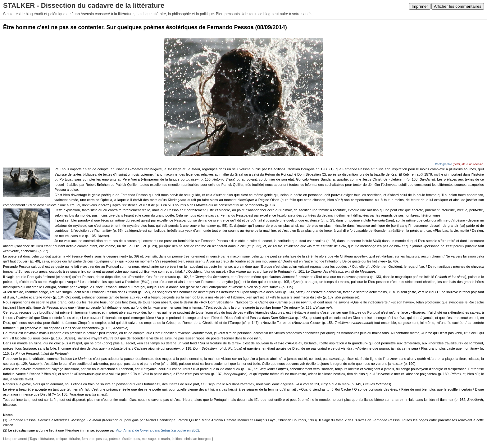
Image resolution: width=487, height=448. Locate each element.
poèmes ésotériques (124, 439)
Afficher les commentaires (458, 6)
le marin (164, 439)
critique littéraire (68, 439)
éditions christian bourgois (191, 439)
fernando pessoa (94, 439)
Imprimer (420, 6)
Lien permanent (15, 439)
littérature (47, 439)
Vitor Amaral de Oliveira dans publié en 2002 (158, 430)
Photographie (444, 164)
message (149, 439)
